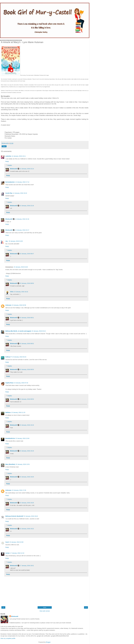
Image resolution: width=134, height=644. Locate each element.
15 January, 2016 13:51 (23, 464)
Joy (7, 241)
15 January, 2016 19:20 (27, 477)
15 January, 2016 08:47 (27, 254)
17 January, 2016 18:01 (27, 566)
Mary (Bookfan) (10, 464)
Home (45, 607)
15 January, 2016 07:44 (21, 383)
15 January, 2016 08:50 (27, 283)
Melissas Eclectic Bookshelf (14, 516)
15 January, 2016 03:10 (39, 331)
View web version (45, 611)
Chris (12, 292)
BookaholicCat (10, 438)
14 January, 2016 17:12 (22, 182)
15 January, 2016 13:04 (22, 438)
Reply (7, 161)
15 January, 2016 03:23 (19, 357)
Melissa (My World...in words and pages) (18, 331)
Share (4, 146)
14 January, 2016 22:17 (22, 230)
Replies (10, 165)
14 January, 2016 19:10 (20, 193)
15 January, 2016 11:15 (18, 412)
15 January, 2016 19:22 (27, 529)
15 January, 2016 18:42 (31, 516)
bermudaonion (10, 182)
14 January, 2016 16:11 (19, 156)
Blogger (48, 642)
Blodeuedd (13, 169)
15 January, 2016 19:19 (27, 425)
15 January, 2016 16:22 (21, 292)
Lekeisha (8, 156)
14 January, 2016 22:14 (27, 169)
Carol (7, 542)
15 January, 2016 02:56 (19, 305)
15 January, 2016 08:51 (27, 318)
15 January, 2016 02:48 (21, 267)
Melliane (8, 412)
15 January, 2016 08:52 (27, 344)
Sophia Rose (9, 383)
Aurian (8, 553)
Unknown (8, 305)
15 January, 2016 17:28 (19, 490)
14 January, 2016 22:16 (27, 206)
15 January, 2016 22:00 (16, 542)
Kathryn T (9, 357)
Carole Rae (9, 193)
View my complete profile (8, 638)
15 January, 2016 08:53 (27, 369)
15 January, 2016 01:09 (16, 241)
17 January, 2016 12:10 (17, 553)
